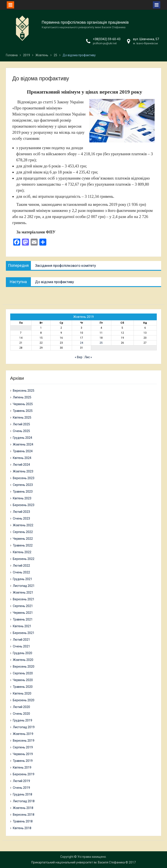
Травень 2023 (23, 492)
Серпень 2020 (23, 673)
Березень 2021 (24, 633)
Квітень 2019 (22, 767)
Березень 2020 (24, 700)
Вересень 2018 (24, 815)
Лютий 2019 (21, 781)
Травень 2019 (23, 761)
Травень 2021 (23, 619)
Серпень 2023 (23, 485)
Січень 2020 (21, 714)
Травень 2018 (23, 821)
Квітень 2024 (22, 458)
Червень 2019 (23, 754)
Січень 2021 (21, 646)
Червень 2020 (23, 680)
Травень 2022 (23, 545)
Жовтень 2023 (23, 471)
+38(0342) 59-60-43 (107, 39)
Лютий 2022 (21, 566)
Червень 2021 (23, 613)
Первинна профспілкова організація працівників (85, 22)
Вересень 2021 (24, 599)
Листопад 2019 (24, 727)
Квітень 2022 (22, 552)
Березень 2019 (24, 774)
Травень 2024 (23, 451)
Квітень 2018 (22, 828)
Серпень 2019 (23, 747)
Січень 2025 (21, 431)
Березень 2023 (24, 505)
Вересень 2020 (24, 667)
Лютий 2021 (21, 640)
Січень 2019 (21, 788)
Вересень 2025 (24, 391)
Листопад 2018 (24, 801)
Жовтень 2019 (23, 734)
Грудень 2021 (23, 579)
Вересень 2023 (24, 478)
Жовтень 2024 (23, 444)
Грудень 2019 (23, 720)
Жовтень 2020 (23, 660)
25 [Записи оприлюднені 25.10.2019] (101, 343)
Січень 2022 (21, 572)
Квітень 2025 (22, 417)
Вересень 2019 (24, 741)
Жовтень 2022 (23, 525)
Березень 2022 (24, 559)
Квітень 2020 (22, 693)
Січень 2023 (21, 518)
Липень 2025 (22, 397)
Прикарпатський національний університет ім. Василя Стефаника (78, 862)
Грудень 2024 (23, 438)
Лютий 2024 (21, 465)
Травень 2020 (23, 687)
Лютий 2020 (21, 707)
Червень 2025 (23, 404)
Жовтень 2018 (23, 808)
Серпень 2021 (23, 606)
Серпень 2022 (23, 532)
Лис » (88, 357)
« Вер (79, 357)
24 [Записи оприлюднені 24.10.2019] (82, 343)
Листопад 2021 (24, 586)
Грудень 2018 (23, 794)
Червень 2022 (23, 539)
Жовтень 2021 (23, 592)
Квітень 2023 (22, 498)
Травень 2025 (23, 411)
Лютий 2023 (21, 512)
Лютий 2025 (21, 424)
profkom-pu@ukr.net (105, 43)
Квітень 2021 (22, 626)
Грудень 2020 (23, 653)
